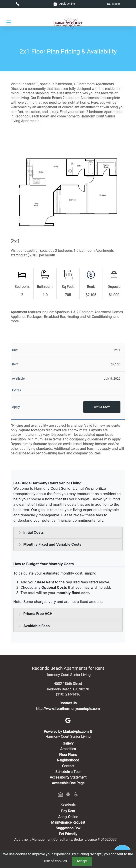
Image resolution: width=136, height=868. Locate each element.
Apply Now (102, 407)
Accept (82, 861)
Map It (113, 4)
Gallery (68, 743)
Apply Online (64, 4)
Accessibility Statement (68, 777)
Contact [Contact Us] (68, 766)
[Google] (68, 720)
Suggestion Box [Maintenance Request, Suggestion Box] (68, 828)
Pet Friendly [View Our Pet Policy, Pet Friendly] (68, 834)
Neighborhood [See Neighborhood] (68, 760)
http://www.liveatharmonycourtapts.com (68, 709)
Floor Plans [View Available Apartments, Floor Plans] (68, 755)
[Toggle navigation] (9, 23)
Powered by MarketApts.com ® (68, 732)
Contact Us (68, 703)
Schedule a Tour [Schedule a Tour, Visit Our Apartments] (68, 772)
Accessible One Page (68, 783)
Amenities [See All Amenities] (68, 749)
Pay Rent (68, 811)
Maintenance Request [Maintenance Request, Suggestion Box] (68, 822)
